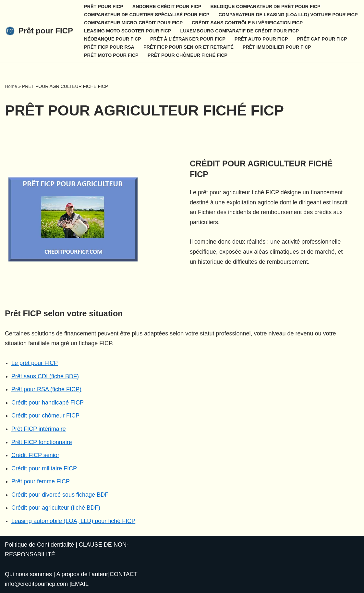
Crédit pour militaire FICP (44, 468)
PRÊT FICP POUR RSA (109, 47)
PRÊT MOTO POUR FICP (111, 55)
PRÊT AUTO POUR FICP (261, 39)
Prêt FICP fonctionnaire (42, 442)
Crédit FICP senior (35, 455)
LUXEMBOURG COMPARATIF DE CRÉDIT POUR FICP (239, 31)
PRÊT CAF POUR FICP (322, 39)
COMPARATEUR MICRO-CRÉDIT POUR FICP (133, 23)
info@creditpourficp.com (36, 584)
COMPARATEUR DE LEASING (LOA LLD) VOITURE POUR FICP (288, 15)
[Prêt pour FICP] (39, 31)
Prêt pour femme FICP (41, 481)
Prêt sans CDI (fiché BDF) (45, 376)
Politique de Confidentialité (39, 545)
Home (11, 86)
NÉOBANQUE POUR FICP (113, 39)
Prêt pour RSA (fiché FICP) (46, 389)
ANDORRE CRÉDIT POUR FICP (167, 6)
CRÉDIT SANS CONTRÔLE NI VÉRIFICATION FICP (247, 23)
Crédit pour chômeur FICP (45, 416)
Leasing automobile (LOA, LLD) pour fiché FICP (73, 521)
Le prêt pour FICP (35, 363)
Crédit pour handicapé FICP (48, 403)
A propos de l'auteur (82, 574)
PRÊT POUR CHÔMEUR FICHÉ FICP (188, 55)
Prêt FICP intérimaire (39, 429)
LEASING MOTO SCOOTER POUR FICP (127, 31)
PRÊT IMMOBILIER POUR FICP (277, 47)
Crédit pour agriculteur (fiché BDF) (56, 508)
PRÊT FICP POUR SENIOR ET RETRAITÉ (188, 47)
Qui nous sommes (28, 574)
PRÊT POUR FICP (104, 6)
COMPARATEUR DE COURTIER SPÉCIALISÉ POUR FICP (147, 15)
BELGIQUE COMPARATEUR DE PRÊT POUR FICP (265, 6)
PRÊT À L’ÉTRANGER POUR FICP (188, 39)
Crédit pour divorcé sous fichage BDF (60, 495)
